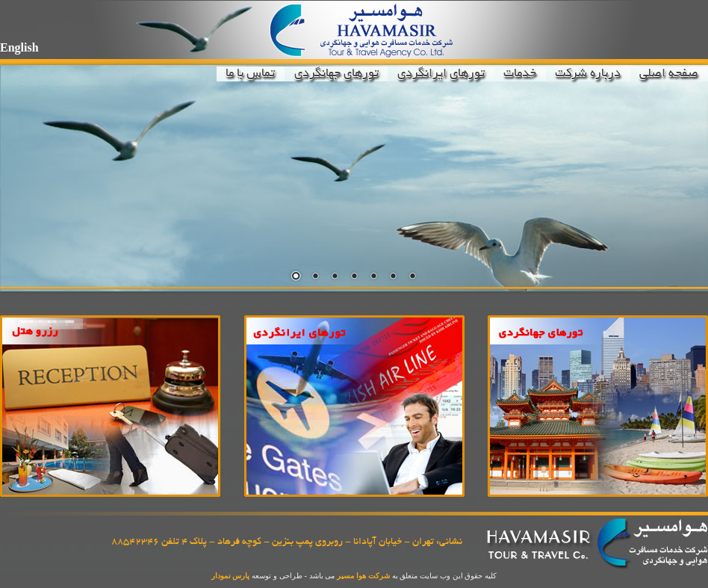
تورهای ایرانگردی (441, 74)
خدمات (520, 74)
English (19, 47)
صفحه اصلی (669, 74)
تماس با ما (250, 74)
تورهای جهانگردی (336, 74)
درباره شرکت (588, 74)
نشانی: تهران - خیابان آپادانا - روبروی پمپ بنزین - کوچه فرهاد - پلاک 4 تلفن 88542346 (287, 542)
